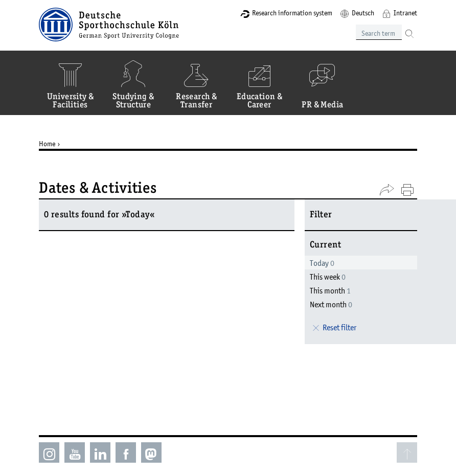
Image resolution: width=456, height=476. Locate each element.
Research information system (292, 13)
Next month (331, 304)
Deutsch (363, 13)
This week (328, 277)
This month (330, 290)
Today (322, 263)
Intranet (405, 13)
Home (47, 144)
